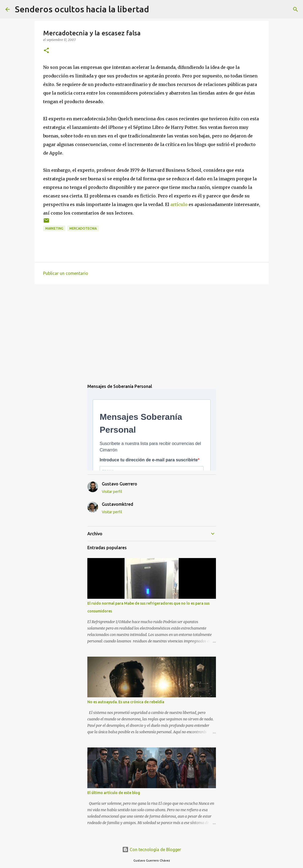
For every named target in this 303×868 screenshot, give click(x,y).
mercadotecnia (83, 228)
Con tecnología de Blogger (152, 850)
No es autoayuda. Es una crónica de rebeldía (126, 702)
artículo (179, 204)
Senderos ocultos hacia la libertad (82, 9)
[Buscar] (156, 9)
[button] (46, 51)
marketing (54, 228)
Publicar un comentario (66, 273)
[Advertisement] (152, 330)
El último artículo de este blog (114, 793)
